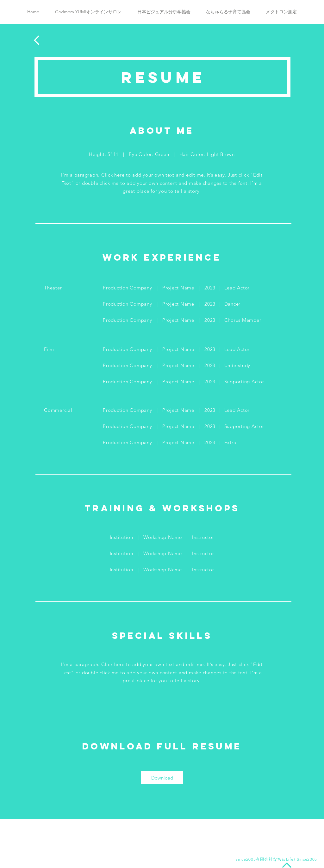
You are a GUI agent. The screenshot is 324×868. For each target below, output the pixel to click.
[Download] (162, 778)
